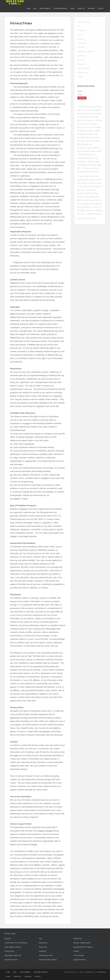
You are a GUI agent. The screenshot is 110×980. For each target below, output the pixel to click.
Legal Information (84, 68)
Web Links (81, 47)
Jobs (35, 8)
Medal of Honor (83, 72)
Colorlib (88, 972)
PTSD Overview (79, 955)
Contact (101, 8)
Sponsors (91, 8)
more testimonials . (87, 218)
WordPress (102, 972)
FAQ (79, 26)
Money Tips (81, 8)
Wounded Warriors (60, 8)
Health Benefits (45, 8)
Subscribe (82, 98)
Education (81, 39)
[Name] (85, 91)
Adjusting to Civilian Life (86, 51)
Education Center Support (48, 960)
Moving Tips (82, 64)
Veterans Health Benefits (82, 943)
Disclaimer (43, 951)
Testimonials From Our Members (16, 943)
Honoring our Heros (46, 955)
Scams (72, 8)
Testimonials (82, 43)
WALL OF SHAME (83, 22)
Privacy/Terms (10, 951)
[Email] (85, 95)
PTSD (79, 35)
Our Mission (82, 56)
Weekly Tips (81, 30)
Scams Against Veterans (13, 947)
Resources (81, 60)
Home (28, 8)
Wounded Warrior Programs (83, 947)
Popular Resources (11, 960)
